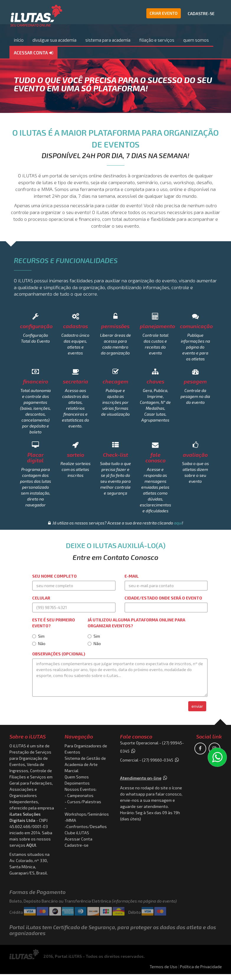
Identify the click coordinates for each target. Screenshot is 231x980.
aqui (178, 523)
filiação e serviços (157, 40)
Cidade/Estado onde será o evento (163, 598)
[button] (33, 53)
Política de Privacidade (201, 967)
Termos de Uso (163, 967)
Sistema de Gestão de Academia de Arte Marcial (85, 764)
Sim (38, 636)
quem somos (196, 40)
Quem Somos (77, 777)
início (19, 40)
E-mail (132, 576)
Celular (41, 598)
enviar (197, 706)
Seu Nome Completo (54, 576)
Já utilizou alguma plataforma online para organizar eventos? (136, 623)
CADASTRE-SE (201, 13)
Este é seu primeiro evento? (54, 623)
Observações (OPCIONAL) (59, 654)
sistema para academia (108, 40)
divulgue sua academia (54, 40)
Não (39, 643)
